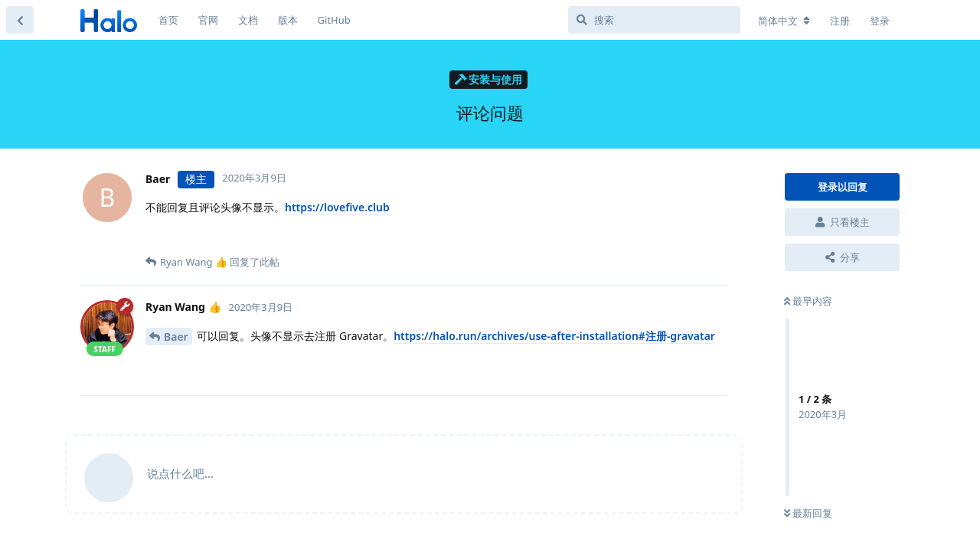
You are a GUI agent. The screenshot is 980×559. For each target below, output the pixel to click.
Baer (176, 337)
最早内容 (808, 301)
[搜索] (654, 20)
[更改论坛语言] (784, 21)
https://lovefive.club (337, 207)
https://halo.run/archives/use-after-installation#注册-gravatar (554, 336)
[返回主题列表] (20, 20)
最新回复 (808, 513)
